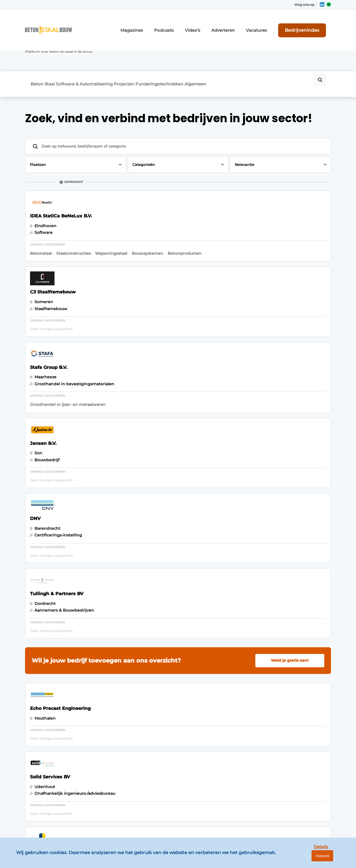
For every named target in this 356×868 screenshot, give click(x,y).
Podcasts (189, 24)
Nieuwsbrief (114, 700)
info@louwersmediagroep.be (298, 791)
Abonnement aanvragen (126, 689)
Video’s (214, 24)
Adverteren (241, 24)
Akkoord (335, 860)
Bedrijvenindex (310, 24)
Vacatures (270, 24)
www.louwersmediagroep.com (300, 819)
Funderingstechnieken (191, 49)
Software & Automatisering (100, 49)
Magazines (162, 24)
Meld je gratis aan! (290, 356)
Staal (57, 49)
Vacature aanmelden (122, 710)
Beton (37, 49)
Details (309, 859)
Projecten (147, 49)
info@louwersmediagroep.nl (297, 707)
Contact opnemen (120, 721)
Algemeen (234, 49)
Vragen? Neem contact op (285, 617)
